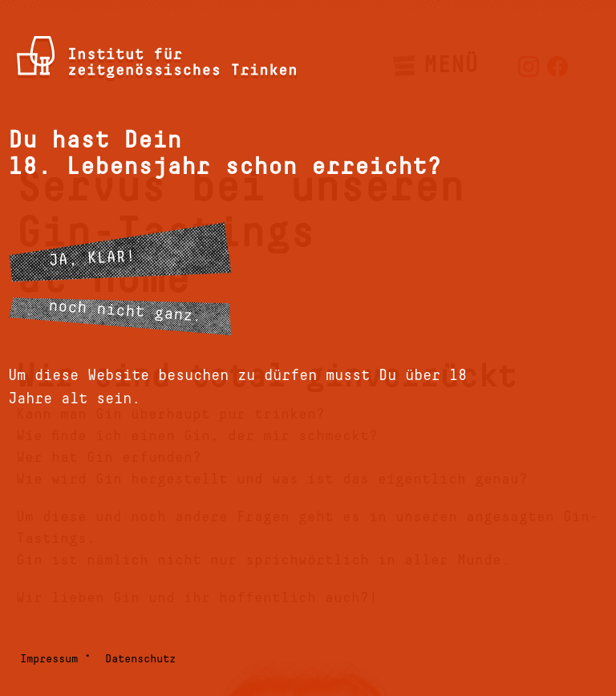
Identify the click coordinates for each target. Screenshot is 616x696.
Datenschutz (140, 659)
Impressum (49, 659)
